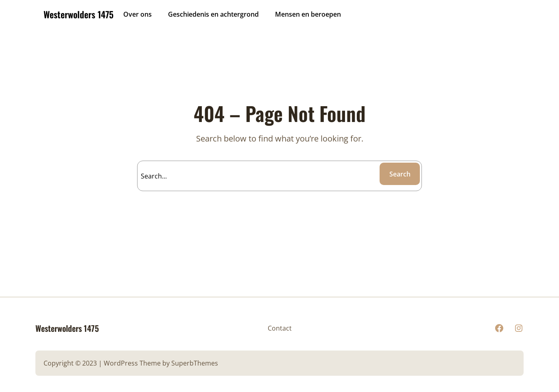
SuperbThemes (195, 363)
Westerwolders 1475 (79, 14)
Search (400, 174)
